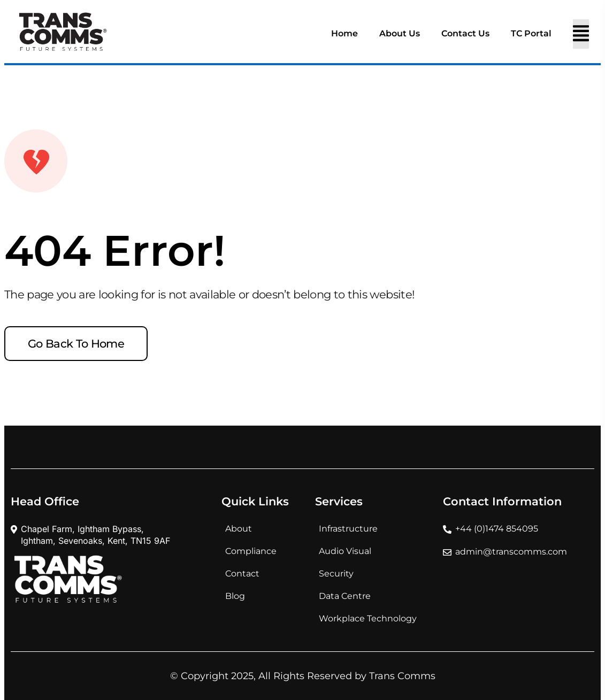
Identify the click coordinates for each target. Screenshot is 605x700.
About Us (400, 33)
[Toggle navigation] (581, 34)
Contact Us (465, 33)
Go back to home (76, 344)
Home (344, 33)
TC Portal (531, 33)
